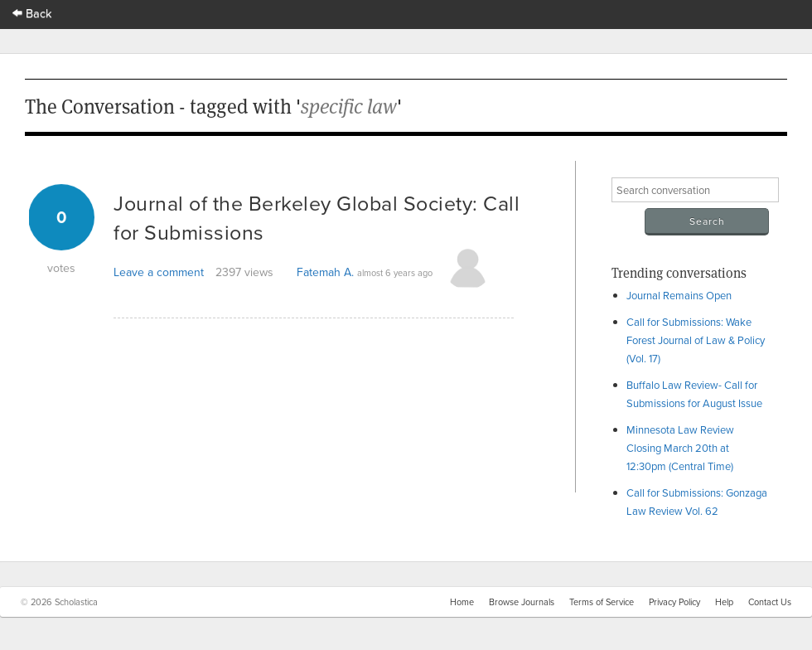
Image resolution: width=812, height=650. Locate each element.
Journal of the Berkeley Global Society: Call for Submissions (317, 217)
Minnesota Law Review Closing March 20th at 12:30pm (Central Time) (680, 448)
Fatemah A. (325, 272)
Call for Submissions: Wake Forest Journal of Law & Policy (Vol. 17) (696, 340)
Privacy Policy (674, 602)
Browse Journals (522, 602)
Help (724, 602)
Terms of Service (602, 602)
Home (462, 602)
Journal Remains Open (679, 295)
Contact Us (770, 602)
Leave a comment (159, 272)
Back (32, 13)
